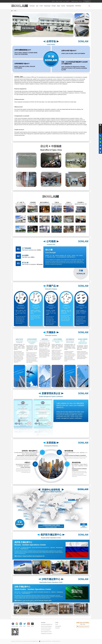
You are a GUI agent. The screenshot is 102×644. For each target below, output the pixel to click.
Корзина (87, 1)
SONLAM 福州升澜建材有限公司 (19, 6)
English (57, 1)
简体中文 (53, 1)
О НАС (15, 11)
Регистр (80, 1)
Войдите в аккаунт (75, 1)
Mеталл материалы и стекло (46, 632)
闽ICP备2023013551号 (56, 641)
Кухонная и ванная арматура (46, 626)
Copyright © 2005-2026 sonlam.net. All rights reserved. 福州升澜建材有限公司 (25, 641)
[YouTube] (29, 625)
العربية (64, 1)
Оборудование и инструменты (47, 634)
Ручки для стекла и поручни (46, 628)
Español (67, 1)
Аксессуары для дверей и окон (47, 624)
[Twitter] (25, 625)
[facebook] (13, 625)
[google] (17, 625)
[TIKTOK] (33, 625)
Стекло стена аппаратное (46, 630)
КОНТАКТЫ (57, 628)
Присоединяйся (58, 626)
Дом (12, 11)
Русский (61, 1)
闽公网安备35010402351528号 (45, 641)
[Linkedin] (21, 625)
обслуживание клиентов (83, 627)
